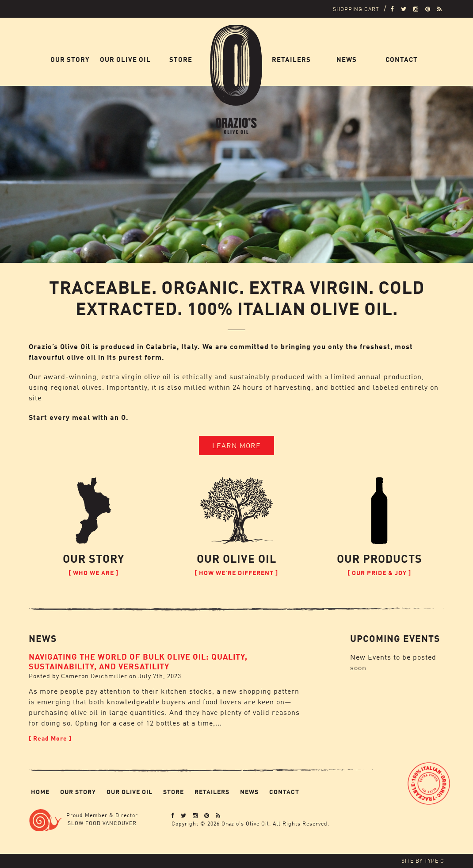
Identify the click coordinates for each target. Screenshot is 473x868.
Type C (434, 861)
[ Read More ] (50, 738)
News (347, 60)
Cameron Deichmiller (94, 676)
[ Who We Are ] (93, 573)
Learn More (237, 446)
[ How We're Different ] (236, 573)
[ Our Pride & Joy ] (379, 573)
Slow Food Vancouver (102, 823)
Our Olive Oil (125, 60)
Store (181, 60)
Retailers (291, 60)
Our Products (380, 558)
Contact (402, 60)
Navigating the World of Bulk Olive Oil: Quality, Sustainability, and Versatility (138, 661)
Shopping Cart (356, 9)
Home (246, 60)
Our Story (70, 60)
